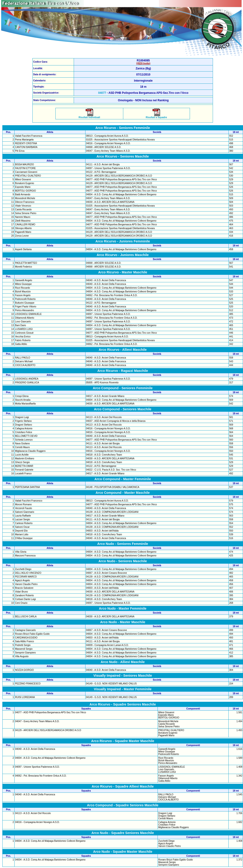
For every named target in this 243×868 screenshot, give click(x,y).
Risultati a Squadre (156, 116)
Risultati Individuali (89, 116)
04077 (102, 93)
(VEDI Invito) (143, 63)
